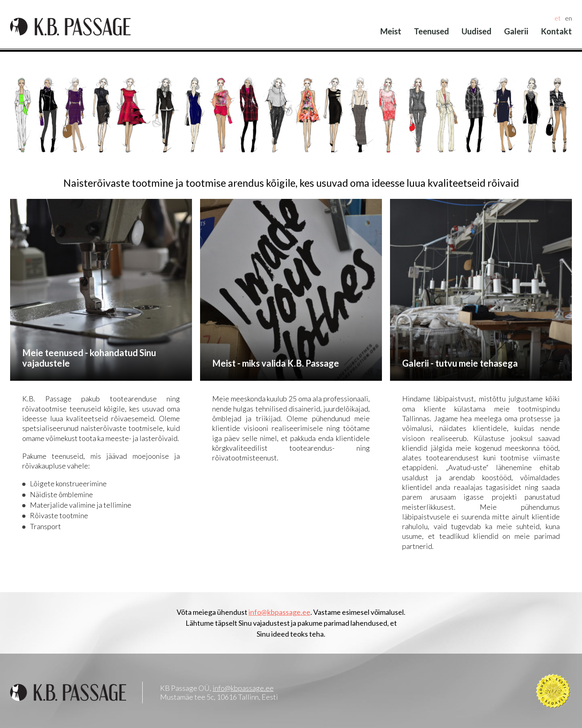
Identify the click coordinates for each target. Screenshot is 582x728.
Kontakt (556, 31)
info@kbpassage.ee (279, 612)
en (568, 18)
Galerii (516, 31)
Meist (391, 31)
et (558, 18)
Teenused (431, 31)
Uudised (477, 31)
